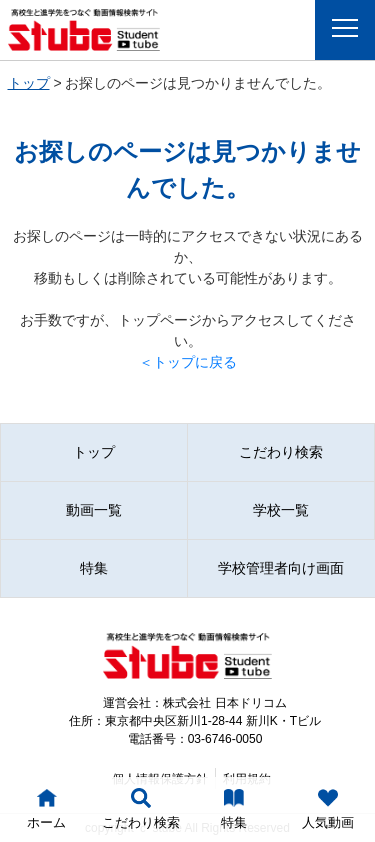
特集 (94, 568)
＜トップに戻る (188, 362)
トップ (29, 83)
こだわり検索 (281, 452)
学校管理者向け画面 (281, 568)
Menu (350, 28)
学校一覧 (281, 510)
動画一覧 (94, 510)
